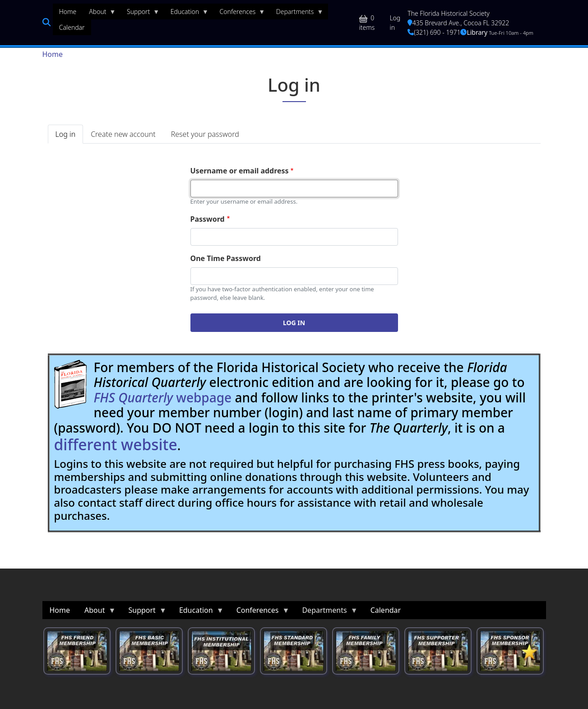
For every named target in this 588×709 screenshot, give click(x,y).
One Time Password (226, 258)
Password (208, 219)
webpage (163, 397)
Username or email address (240, 171)
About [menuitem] (99, 14)
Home (53, 54)
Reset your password (205, 134)
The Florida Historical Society (449, 13)
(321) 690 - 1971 (434, 32)
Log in (395, 23)
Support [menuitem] (140, 14)
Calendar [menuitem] (72, 27)
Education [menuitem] (186, 14)
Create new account (123, 134)
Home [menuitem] (68, 12)
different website (116, 444)
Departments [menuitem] (297, 14)
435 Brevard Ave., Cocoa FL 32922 (458, 23)
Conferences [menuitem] (239, 14)
